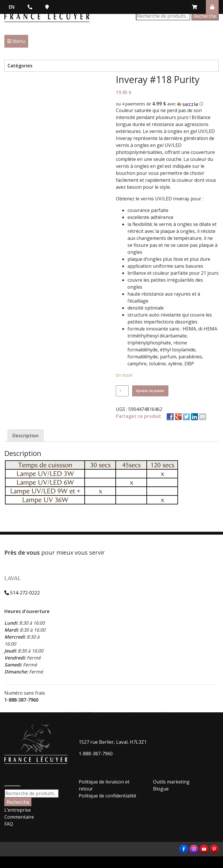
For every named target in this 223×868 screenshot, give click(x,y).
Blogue (161, 789)
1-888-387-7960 (21, 700)
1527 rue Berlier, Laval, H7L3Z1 (113, 742)
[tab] (26, 436)
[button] (167, 104)
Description (26, 436)
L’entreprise (18, 810)
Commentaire (19, 817)
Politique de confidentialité (107, 796)
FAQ (9, 824)
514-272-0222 (22, 593)
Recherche (205, 16)
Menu (16, 41)
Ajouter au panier (150, 391)
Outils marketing (171, 782)
